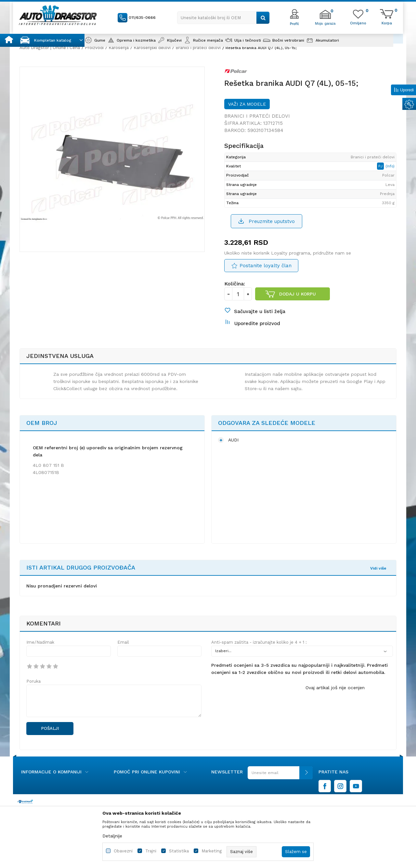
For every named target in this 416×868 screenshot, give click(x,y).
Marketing (212, 851)
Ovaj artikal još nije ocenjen (335, 688)
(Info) (390, 166)
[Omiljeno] (358, 23)
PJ (381, 166)
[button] (223, 18)
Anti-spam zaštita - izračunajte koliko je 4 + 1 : (259, 642)
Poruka (33, 681)
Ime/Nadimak (40, 642)
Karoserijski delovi (152, 48)
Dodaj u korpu (298, 294)
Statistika (179, 851)
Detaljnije (112, 836)
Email (123, 642)
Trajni (151, 851)
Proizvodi (94, 48)
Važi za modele (247, 104)
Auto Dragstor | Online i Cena (50, 48)
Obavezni (123, 851)
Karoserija (119, 48)
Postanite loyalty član (266, 266)
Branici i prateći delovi (198, 48)
